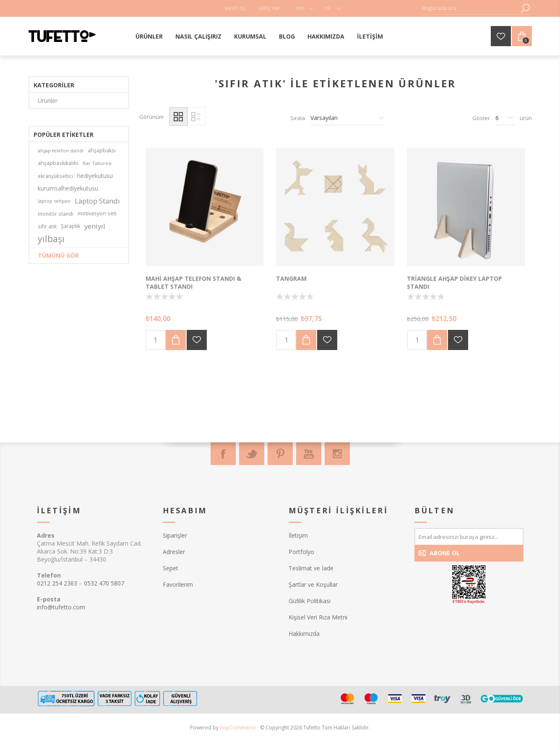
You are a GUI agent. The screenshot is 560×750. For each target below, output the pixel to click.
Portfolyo (301, 552)
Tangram (291, 278)
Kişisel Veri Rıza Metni (318, 617)
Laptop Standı (97, 201)
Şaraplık (70, 226)
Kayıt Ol (236, 8)
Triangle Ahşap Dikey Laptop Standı (455, 282)
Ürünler (48, 101)
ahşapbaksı (102, 150)
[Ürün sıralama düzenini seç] (348, 118)
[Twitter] (252, 454)
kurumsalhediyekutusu (68, 188)
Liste (196, 116)
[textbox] (469, 8)
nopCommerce (238, 728)
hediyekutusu (95, 176)
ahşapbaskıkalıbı (58, 163)
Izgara (178, 116)
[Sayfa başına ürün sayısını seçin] (505, 118)
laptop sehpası (54, 201)
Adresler (174, 552)
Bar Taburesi (97, 163)
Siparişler (175, 535)
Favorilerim (178, 584)
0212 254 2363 (57, 583)
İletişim (298, 535)
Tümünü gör (58, 255)
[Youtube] (309, 454)
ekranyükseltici (55, 176)
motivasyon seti (97, 213)
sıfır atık (47, 226)
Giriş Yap (269, 8)
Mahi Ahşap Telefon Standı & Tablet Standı (193, 282)
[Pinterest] (280, 454)
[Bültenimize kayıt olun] (469, 536)
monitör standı (56, 214)
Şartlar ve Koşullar (313, 584)
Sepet (171, 568)
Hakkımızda (304, 634)
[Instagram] (337, 454)
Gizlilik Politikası (310, 601)
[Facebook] (223, 454)
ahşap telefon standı (61, 150)
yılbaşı (51, 239)
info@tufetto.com (61, 607)
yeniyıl (95, 226)
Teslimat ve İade (311, 568)
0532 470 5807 (104, 583)
